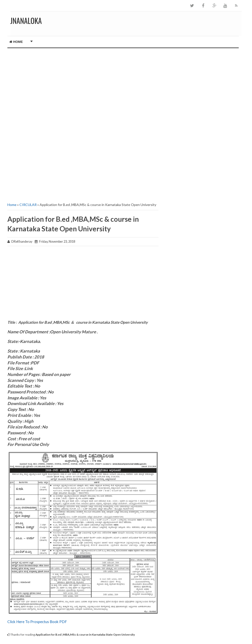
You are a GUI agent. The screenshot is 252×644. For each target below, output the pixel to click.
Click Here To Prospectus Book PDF (37, 622)
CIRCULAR (28, 205)
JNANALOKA (26, 21)
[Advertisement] (83, 83)
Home (16, 42)
